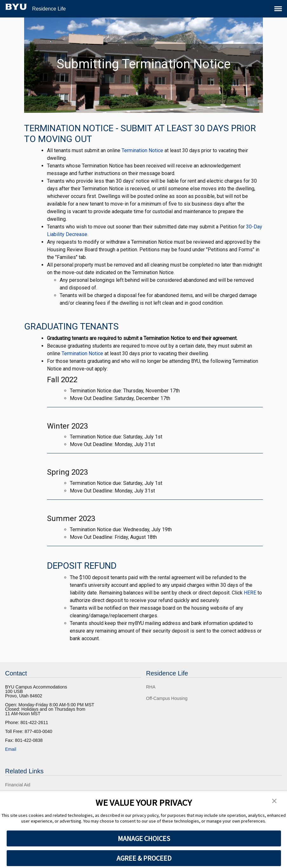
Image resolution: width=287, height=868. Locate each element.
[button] (274, 800)
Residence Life (49, 9)
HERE (250, 593)
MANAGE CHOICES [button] (144, 838)
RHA (151, 687)
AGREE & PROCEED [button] (144, 858)
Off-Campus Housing (167, 698)
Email (11, 749)
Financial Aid (18, 785)
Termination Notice (142, 150)
